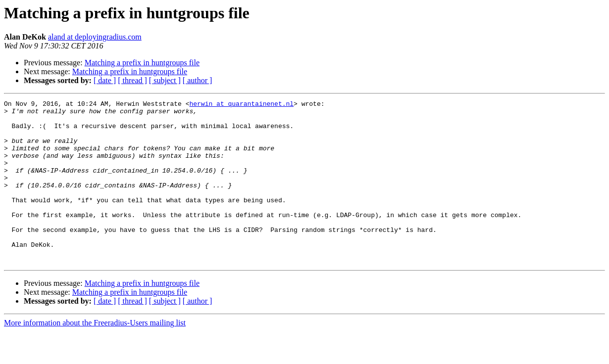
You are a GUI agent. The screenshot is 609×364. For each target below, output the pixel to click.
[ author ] (198, 80)
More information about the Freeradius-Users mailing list (95, 355)
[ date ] (105, 80)
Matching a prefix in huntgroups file (142, 63)
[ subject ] (165, 80)
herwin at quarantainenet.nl (241, 105)
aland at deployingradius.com (95, 37)
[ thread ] (132, 80)
